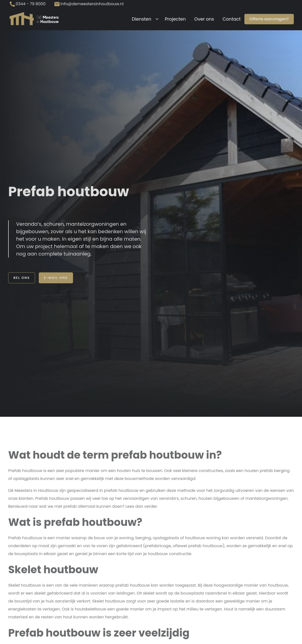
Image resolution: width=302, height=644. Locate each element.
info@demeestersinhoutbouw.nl (92, 4)
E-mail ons (56, 278)
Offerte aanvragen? (269, 19)
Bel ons (22, 278)
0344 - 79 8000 (31, 4)
